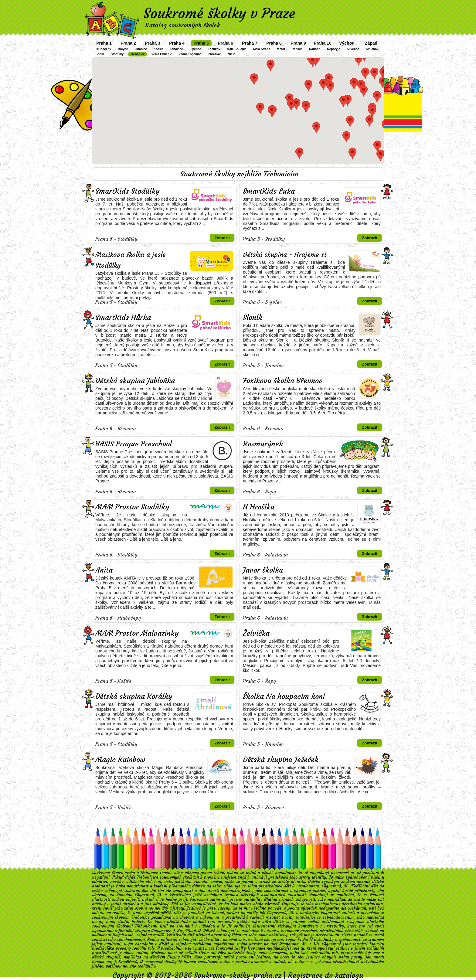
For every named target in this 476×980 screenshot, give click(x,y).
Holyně (123, 49)
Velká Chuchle (162, 54)
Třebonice (138, 54)
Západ (371, 43)
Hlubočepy (103, 49)
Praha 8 (274, 43)
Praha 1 (104, 43)
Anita (104, 570)
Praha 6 (225, 43)
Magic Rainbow (120, 760)
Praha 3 (153, 43)
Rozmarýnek (263, 444)
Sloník (253, 318)
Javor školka (263, 570)
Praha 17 (305, 939)
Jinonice (141, 49)
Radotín (315, 49)
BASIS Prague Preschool (134, 444)
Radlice (297, 49)
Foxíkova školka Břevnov (283, 381)
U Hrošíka (259, 507)
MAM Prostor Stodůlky (132, 507)
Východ (347, 43)
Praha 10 (322, 43)
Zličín (231, 54)
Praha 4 (177, 43)
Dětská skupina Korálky (134, 696)
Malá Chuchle (236, 49)
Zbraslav (214, 54)
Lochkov (214, 49)
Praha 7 (250, 43)
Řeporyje (334, 49)
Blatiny (271, 899)
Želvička (256, 633)
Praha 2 (128, 43)
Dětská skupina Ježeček (281, 760)
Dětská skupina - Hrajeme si (284, 255)
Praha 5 (201, 43)
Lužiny (173, 957)
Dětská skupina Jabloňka (135, 381)
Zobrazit (222, 238)
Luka (121, 886)
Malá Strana (262, 49)
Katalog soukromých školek (182, 25)
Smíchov (372, 49)
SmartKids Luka (269, 191)
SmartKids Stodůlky (127, 191)
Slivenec (353, 49)
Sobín (100, 54)
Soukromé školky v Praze (219, 13)
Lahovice (176, 49)
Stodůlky (117, 54)
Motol (281, 49)
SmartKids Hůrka (123, 318)
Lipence (195, 49)
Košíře (158, 49)
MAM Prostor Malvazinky (137, 633)
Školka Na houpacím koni (284, 696)
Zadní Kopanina (190, 54)
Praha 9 (298, 43)
